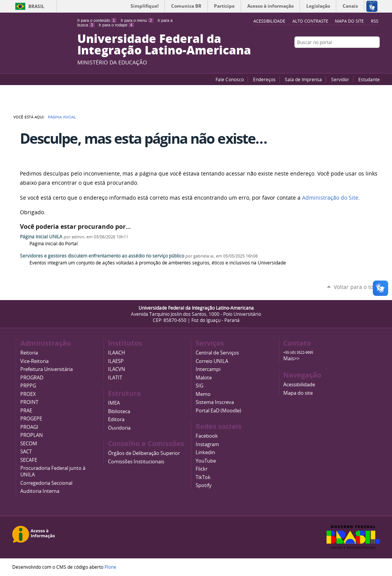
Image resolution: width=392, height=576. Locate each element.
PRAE (26, 411)
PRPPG (28, 386)
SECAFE (29, 460)
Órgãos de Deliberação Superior (144, 453)
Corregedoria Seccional (46, 483)
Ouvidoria (119, 428)
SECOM (29, 444)
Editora (116, 419)
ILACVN (117, 369)
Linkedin (205, 452)
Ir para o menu (137, 20)
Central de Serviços (217, 353)
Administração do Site (330, 198)
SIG (199, 386)
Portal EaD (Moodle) (218, 411)
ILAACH (117, 353)
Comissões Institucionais (136, 462)
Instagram (376, 57)
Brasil (36, 6)
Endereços (264, 79)
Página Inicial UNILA (41, 237)
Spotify (204, 485)
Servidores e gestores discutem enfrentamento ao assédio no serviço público (102, 256)
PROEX (28, 394)
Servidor (340, 79)
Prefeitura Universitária (47, 369)
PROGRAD (32, 378)
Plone (110, 567)
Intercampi (208, 369)
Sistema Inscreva (215, 402)
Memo (203, 394)
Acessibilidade (299, 385)
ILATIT (115, 378)
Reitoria (29, 353)
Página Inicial (62, 117)
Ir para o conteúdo (97, 20)
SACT (26, 452)
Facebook (357, 57)
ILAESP (116, 361)
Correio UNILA (212, 361)
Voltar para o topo (357, 287)
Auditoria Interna (40, 491)
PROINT (29, 402)
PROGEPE (31, 419)
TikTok (203, 477)
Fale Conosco (230, 79)
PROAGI (29, 427)
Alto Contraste (310, 21)
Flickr (366, 57)
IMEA (114, 403)
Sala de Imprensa (303, 79)
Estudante (369, 79)
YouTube (347, 57)
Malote (204, 378)
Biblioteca (119, 411)
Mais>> (291, 359)
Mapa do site (349, 21)
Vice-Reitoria (34, 361)
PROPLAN (32, 435)
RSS (375, 21)
